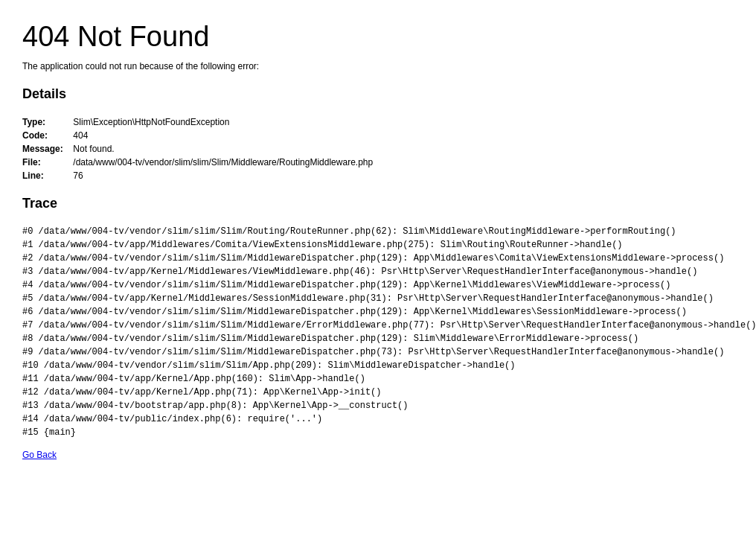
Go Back (39, 455)
